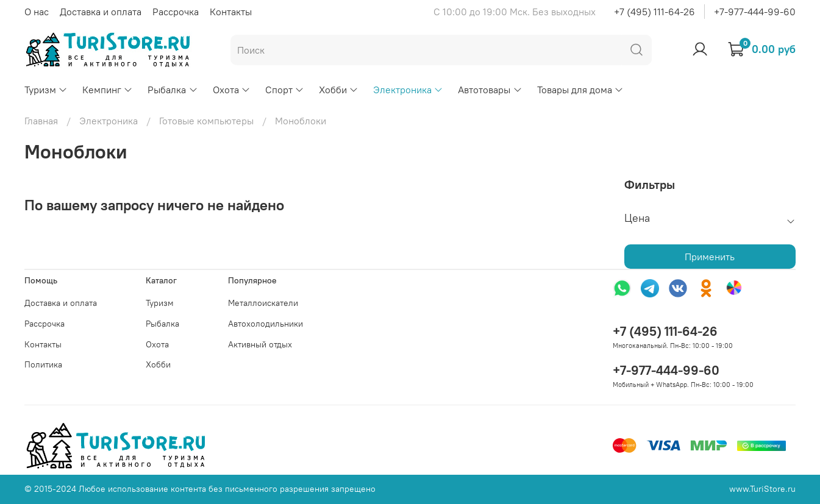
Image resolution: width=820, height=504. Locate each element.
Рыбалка (173, 90)
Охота (232, 90)
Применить (710, 257)
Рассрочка (176, 12)
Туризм (46, 90)
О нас (37, 12)
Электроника (408, 90)
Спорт (285, 90)
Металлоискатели (263, 303)
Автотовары (490, 90)
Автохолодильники (266, 324)
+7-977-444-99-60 (755, 12)
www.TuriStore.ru (762, 489)
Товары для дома (580, 90)
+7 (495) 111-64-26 (654, 12)
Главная (41, 121)
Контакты (231, 12)
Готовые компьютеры (206, 121)
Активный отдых (260, 344)
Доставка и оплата (101, 12)
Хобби (339, 90)
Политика (43, 364)
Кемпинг (108, 90)
